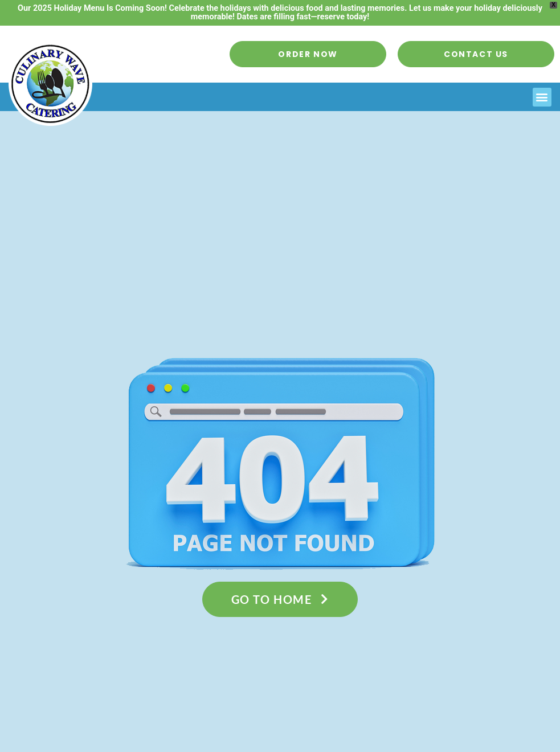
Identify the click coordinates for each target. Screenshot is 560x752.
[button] (542, 97)
